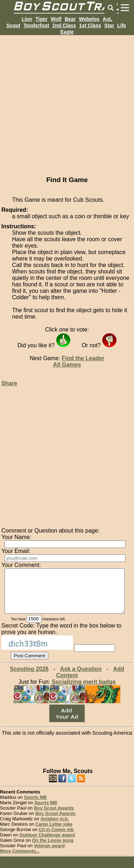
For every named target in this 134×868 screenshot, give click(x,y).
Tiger (41, 19)
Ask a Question (81, 678)
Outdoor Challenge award (47, 843)
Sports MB (35, 806)
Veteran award (49, 854)
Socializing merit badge (84, 690)
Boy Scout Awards (54, 817)
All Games (67, 365)
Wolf (56, 19)
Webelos (89, 19)
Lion (27, 19)
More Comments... (20, 860)
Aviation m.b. (55, 827)
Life (122, 25)
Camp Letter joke (54, 833)
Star (109, 25)
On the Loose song (53, 849)
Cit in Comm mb (56, 838)
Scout (13, 25)
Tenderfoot (36, 25)
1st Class (90, 25)
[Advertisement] (67, 102)
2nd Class (64, 25)
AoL (107, 19)
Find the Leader (83, 358)
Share (9, 383)
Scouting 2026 (29, 678)
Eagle (67, 32)
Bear (70, 19)
